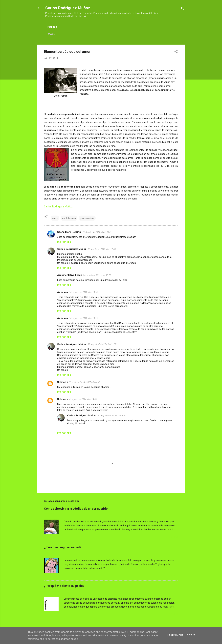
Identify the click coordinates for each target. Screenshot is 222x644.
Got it (191, 635)
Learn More (175, 635)
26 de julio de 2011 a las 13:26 (97, 275)
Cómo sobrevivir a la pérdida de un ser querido (76, 509)
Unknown (63, 382)
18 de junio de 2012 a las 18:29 (83, 318)
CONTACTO (118, 34)
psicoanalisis (87, 218)
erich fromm (69, 218)
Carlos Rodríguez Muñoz (68, 8)
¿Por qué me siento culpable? (64, 586)
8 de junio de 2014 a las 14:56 (83, 399)
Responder (64, 242)
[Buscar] (183, 9)
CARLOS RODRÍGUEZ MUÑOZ (65, 34)
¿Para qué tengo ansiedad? (63, 547)
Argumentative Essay (70, 275)
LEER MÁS (172, 537)
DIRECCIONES (97, 34)
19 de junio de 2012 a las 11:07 (102, 344)
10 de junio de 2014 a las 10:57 (112, 416)
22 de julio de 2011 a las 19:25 (97, 232)
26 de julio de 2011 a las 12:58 (102, 249)
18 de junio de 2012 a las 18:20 (83, 292)
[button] (176, 52)
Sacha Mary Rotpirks (69, 232)
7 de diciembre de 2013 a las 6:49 (85, 382)
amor (55, 218)
